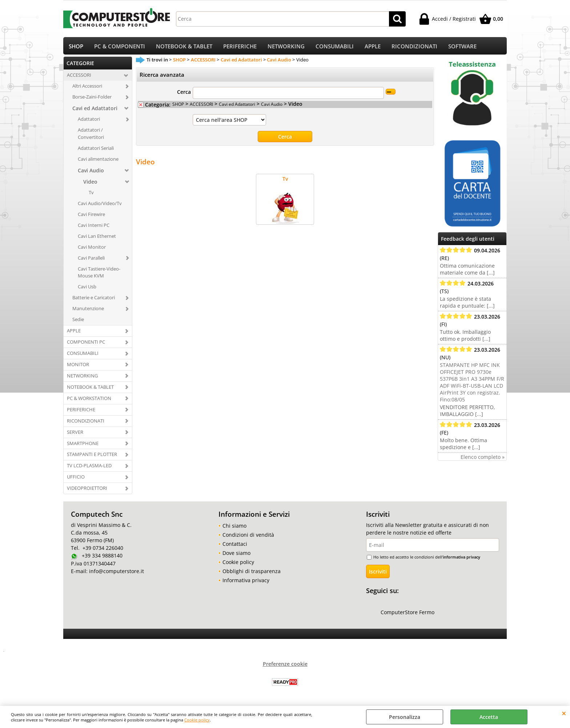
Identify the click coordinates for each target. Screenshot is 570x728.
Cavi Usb (87, 289)
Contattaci (235, 546)
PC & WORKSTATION (89, 400)
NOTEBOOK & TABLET (184, 47)
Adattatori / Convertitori (91, 136)
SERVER (75, 434)
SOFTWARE (462, 47)
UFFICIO (76, 479)
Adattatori (89, 121)
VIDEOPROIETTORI (87, 491)
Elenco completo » (483, 459)
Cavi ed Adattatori (95, 111)
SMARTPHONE (83, 445)
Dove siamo (236, 555)
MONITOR (78, 367)
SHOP (76, 47)
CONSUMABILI (335, 47)
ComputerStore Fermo (408, 615)
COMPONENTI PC (86, 344)
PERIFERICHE (240, 47)
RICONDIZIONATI (414, 47)
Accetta (489, 717)
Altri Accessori (87, 88)
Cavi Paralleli (91, 260)
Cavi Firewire (91, 216)
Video (90, 184)
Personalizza (405, 717)
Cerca (184, 94)
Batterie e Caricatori (94, 300)
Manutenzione (88, 311)
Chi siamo (234, 528)
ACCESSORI (79, 77)
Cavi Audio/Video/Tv (100, 206)
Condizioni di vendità (248, 537)
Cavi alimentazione (98, 161)
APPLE (373, 47)
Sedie (78, 322)
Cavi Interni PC (94, 227)
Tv (91, 195)
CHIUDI (564, 713)
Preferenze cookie (285, 666)
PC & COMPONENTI (120, 47)
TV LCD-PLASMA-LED (89, 468)
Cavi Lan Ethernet (97, 238)
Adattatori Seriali (96, 151)
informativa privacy (461, 559)
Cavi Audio (91, 173)
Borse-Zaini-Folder (92, 99)
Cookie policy (197, 720)
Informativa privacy (246, 583)
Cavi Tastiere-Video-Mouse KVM (99, 275)
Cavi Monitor (92, 249)
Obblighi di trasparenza (252, 574)
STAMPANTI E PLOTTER (92, 457)
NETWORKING (286, 47)
